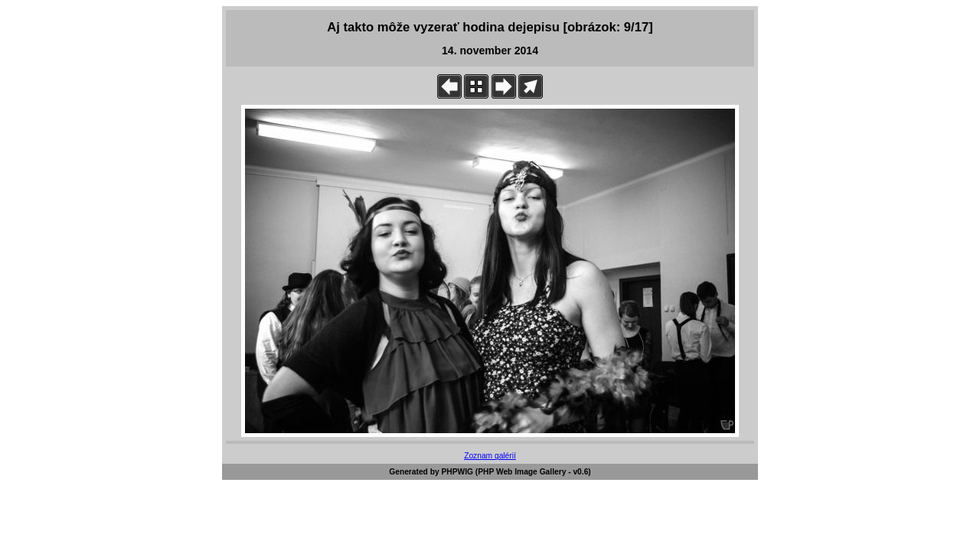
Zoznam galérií (490, 456)
